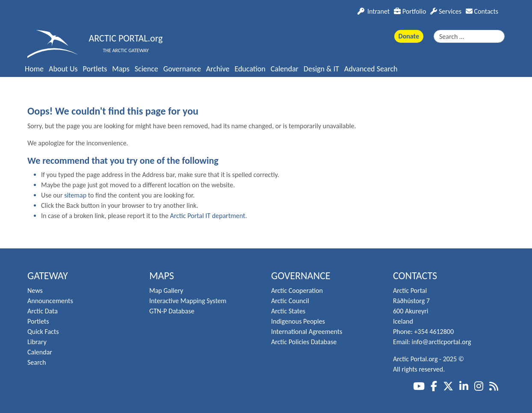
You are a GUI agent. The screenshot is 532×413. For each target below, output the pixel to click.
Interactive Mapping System (188, 301)
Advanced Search (371, 69)
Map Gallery (166, 291)
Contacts (482, 11)
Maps (121, 69)
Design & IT (321, 69)
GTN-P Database (172, 311)
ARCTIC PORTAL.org (126, 38)
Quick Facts (43, 332)
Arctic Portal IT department (207, 216)
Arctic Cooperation (297, 291)
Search (37, 362)
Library (37, 342)
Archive (218, 69)
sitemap (75, 195)
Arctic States (288, 311)
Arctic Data (43, 311)
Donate (409, 36)
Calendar (285, 69)
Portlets (95, 69)
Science (146, 69)
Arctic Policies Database (304, 342)
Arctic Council (290, 301)
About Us (63, 69)
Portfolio (410, 11)
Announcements (50, 301)
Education (250, 69)
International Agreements (307, 332)
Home (34, 69)
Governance (182, 69)
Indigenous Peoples (298, 321)
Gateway (48, 276)
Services (446, 11)
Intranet (374, 11)
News (35, 291)
